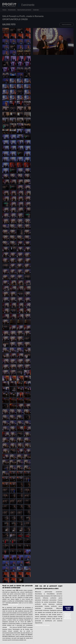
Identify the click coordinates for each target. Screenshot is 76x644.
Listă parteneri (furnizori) (42, 625)
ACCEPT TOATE (68, 608)
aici (8, 627)
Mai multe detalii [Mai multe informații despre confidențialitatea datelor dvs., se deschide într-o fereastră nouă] (13, 605)
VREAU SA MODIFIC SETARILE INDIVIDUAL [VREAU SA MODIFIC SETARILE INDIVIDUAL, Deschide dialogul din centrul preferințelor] (67, 616)
